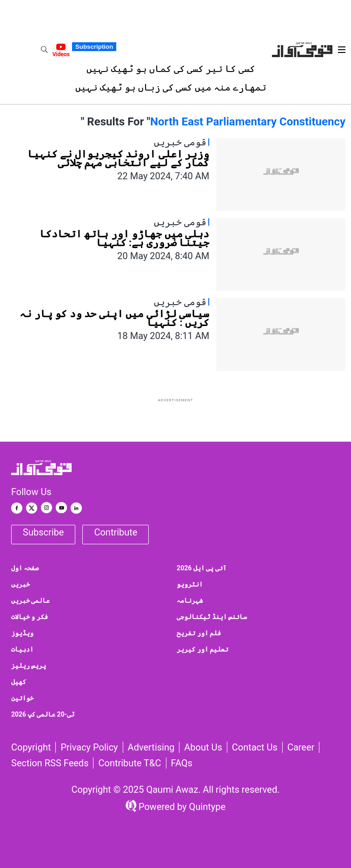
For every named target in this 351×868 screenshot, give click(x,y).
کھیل (19, 682)
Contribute (116, 532)
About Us (203, 747)
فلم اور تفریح (199, 633)
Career (301, 747)
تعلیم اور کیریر (202, 649)
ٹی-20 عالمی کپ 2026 (43, 714)
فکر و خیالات (30, 617)
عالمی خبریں (30, 600)
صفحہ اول (25, 568)
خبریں (20, 584)
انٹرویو (190, 584)
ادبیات (22, 649)
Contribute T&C (129, 763)
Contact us (255, 747)
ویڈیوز (22, 633)
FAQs (182, 763)
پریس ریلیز (29, 666)
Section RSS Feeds (50, 763)
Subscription (94, 47)
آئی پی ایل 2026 (202, 568)
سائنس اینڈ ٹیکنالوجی (212, 617)
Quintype (206, 807)
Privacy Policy (89, 747)
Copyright (31, 747)
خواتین (22, 698)
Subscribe (43, 532)
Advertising (151, 747)
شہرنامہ (190, 600)
